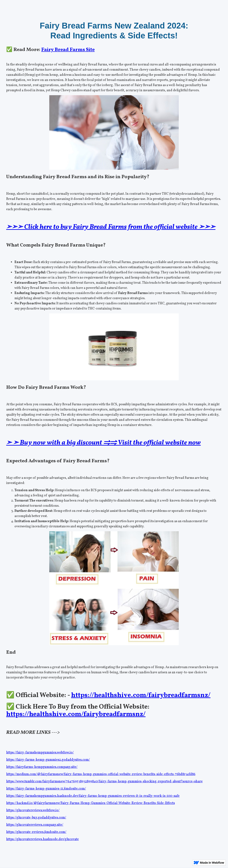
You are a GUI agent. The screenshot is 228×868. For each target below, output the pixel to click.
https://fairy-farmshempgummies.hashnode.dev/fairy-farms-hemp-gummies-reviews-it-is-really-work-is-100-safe (93, 796)
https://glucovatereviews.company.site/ (35, 825)
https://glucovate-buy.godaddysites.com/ (36, 818)
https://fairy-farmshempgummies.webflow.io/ (40, 753)
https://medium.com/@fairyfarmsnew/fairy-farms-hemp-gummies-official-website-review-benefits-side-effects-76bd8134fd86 (101, 774)
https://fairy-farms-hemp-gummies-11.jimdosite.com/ (46, 789)
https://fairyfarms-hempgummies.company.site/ (42, 767)
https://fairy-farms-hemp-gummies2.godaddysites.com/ (48, 760)
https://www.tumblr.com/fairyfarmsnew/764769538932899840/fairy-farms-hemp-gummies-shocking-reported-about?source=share (104, 781)
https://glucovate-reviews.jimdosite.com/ (36, 832)
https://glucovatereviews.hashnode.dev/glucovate (42, 839)
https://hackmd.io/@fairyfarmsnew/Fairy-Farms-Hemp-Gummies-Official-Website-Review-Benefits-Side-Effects (90, 803)
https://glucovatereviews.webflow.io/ (33, 810)
